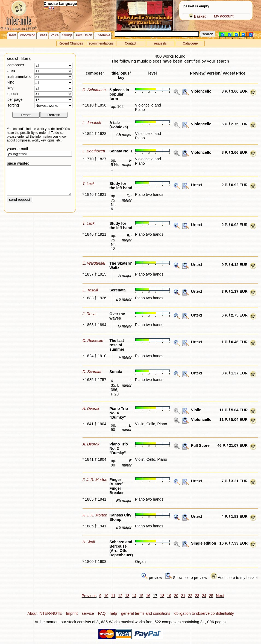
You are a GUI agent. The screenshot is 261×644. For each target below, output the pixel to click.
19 (169, 596)
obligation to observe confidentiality (204, 613)
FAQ (102, 613)
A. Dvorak (91, 409)
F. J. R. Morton (95, 480)
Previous (89, 596)
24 (204, 596)
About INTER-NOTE (45, 613)
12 (120, 596)
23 (197, 596)
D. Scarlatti (92, 372)
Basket (197, 16)
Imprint (72, 613)
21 (183, 596)
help (113, 613)
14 (134, 596)
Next (220, 596)
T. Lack (89, 184)
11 (113, 596)
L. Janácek (92, 123)
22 (190, 596)
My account (224, 16)
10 (106, 596)
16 (148, 596)
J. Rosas (90, 314)
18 (162, 596)
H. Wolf (89, 542)
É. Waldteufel (94, 263)
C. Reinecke (93, 341)
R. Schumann (94, 90)
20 (176, 596)
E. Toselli (90, 290)
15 (141, 596)
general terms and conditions (146, 613)
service (88, 613)
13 (127, 596)
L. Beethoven (94, 151)
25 (211, 596)
